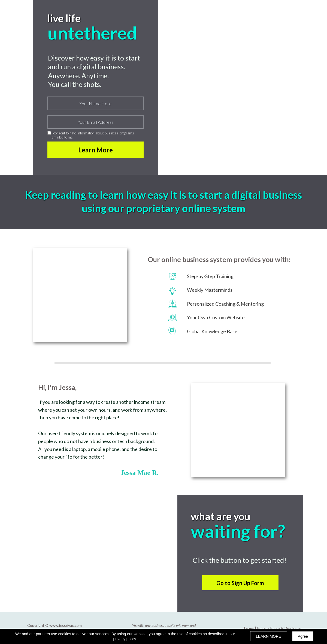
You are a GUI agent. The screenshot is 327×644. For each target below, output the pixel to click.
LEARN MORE (269, 636)
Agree (303, 636)
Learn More (96, 150)
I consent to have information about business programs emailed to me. (93, 135)
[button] (240, 583)
